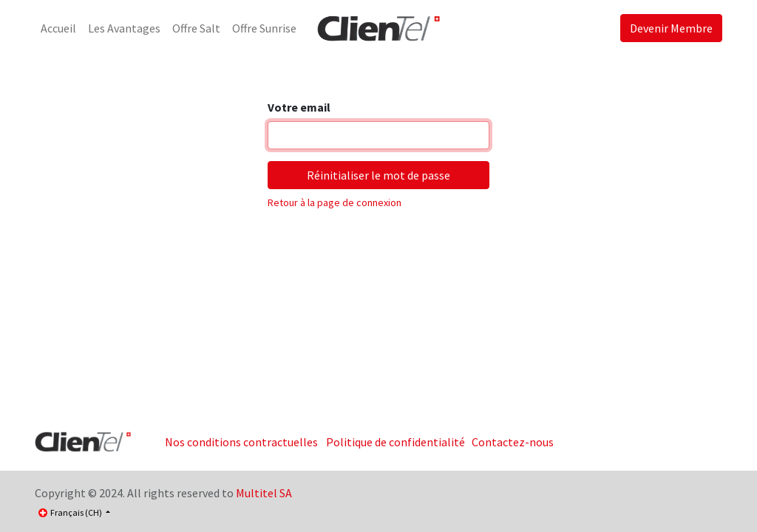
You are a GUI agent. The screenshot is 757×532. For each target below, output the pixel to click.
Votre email (299, 107)
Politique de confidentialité (396, 442)
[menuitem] (58, 28)
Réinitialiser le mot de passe (378, 175)
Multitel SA (264, 493)
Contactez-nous (513, 442)
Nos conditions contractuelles (241, 442)
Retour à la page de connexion (335, 202)
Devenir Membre (671, 28)
